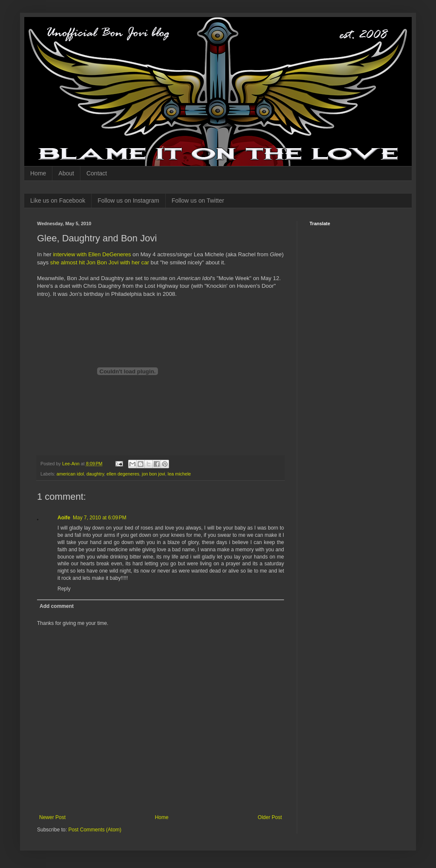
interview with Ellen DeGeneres (92, 254)
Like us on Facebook (58, 201)
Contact (97, 173)
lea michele (179, 474)
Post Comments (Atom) (95, 830)
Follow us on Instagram (128, 201)
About (66, 173)
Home (38, 173)
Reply (64, 589)
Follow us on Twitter (198, 201)
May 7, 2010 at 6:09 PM (100, 518)
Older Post (270, 817)
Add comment (57, 606)
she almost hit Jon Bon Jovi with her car (100, 262)
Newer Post (52, 817)
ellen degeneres (123, 474)
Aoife (64, 518)
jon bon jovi (153, 474)
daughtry (95, 474)
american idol (70, 474)
